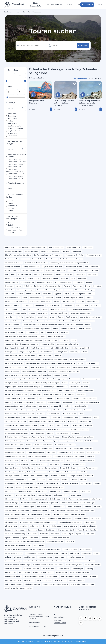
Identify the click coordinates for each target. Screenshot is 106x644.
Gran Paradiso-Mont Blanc (15, 410)
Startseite (8, 12)
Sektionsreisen (85, 549)
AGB (55, 614)
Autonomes (77, 286)
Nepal (25, 298)
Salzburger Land (87, 511)
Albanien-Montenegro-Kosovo (17, 367)
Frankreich (56, 418)
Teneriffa (42, 480)
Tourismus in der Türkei (74, 255)
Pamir (74, 340)
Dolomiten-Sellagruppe (36, 453)
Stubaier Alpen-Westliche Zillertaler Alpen (69, 514)
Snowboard (9, 294)
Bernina (30, 441)
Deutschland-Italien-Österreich (34, 371)
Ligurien (90, 456)
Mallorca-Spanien (52, 483)
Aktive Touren (51, 259)
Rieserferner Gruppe (39, 464)
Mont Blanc (58, 410)
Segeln (66, 294)
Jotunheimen (86, 483)
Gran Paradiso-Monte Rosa (15, 456)
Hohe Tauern (96, 499)
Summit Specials (53, 305)
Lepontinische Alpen (85, 437)
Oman (85, 352)
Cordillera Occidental (76, 557)
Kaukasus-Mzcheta (12, 325)
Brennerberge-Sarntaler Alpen (55, 387)
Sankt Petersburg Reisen (80, 573)
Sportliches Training (44, 282)
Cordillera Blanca (48, 569)
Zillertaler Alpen (11, 526)
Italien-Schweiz (53, 437)
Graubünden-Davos (35, 530)
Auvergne (41, 414)
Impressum (58, 620)
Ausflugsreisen (52, 576)
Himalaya (40, 321)
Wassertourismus (73, 247)
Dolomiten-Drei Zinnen (43, 445)
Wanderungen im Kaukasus (32, 271)
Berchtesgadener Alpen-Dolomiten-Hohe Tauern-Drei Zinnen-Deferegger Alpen (36, 379)
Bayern (8, 402)
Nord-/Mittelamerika (55, 542)
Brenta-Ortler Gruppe (68, 468)
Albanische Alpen (38, 367)
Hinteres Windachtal (39, 499)
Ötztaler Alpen (11, 472)
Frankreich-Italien (80, 406)
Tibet (74, 321)
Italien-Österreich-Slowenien (16, 429)
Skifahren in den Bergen (84, 290)
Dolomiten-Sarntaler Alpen (47, 468)
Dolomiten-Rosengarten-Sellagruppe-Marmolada (74, 449)
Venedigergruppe (81, 518)
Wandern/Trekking (12, 305)
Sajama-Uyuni (60, 557)
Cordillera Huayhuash (74, 565)
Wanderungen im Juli (53, 286)
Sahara (45, 309)
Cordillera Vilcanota (32, 569)
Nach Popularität (80, 78)
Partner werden (60, 623)
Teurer (91, 78)
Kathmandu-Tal (46, 352)
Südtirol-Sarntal (28, 468)
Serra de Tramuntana (70, 483)
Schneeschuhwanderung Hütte (17, 449)
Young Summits (11, 383)
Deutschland (69, 394)
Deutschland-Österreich (79, 387)
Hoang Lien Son (51, 340)
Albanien (51, 367)
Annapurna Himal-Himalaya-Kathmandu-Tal (22, 344)
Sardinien (66, 464)
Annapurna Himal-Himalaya (68, 344)
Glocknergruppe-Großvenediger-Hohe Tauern (54, 518)
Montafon (88, 507)
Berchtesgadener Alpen (14, 406)
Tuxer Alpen (95, 518)
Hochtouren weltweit (59, 313)
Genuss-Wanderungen (88, 468)
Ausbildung (81, 394)
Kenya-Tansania (68, 302)
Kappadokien (42, 317)
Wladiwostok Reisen (13, 580)
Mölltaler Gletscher (28, 503)
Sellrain (47, 514)
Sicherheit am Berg (12, 398)
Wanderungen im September (83, 294)
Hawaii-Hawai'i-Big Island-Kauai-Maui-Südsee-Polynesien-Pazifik (50, 363)
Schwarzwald (56, 406)
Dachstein (9, 495)
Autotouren (93, 274)
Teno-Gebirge (54, 480)
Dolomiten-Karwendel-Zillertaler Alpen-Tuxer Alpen (40, 383)
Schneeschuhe (36, 298)
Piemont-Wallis (68, 437)
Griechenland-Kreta (70, 418)
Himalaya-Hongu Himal (80, 348)
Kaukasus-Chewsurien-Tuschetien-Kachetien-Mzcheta (43, 325)
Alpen (66, 375)
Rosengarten (55, 464)
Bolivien (8, 557)
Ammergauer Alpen (85, 391)
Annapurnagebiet (48, 344)
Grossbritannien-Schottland (16, 422)
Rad (24, 309)
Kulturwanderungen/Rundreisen (81, 309)
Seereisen (25, 259)
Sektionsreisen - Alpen (14, 553)
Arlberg (19, 487)
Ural (7, 274)
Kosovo (65, 480)
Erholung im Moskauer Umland (83, 584)
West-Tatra (44, 534)
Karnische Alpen (63, 433)
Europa (81, 363)
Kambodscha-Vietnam (56, 336)
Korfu (96, 418)
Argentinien (86, 553)
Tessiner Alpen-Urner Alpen (47, 441)
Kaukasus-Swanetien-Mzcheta (79, 325)
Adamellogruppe (67, 441)
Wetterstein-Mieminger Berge (70, 522)
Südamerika (74, 553)
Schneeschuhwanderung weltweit (37, 329)
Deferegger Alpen (61, 495)
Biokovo (83, 480)
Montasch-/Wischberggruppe (16, 433)
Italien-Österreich (37, 433)
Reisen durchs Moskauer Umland (55, 584)
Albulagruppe (56, 526)
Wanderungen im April (25, 290)
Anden (96, 553)
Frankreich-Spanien (31, 418)
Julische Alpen (68, 534)
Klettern (37, 274)
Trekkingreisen (82, 305)
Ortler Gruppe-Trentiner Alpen (51, 460)
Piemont (89, 425)
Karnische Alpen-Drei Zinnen (39, 456)
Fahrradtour (77, 251)
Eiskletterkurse (91, 441)
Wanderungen (78, 569)
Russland (24, 526)
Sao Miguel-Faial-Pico (81, 367)
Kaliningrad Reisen (90, 576)
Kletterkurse (31, 406)
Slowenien (55, 534)
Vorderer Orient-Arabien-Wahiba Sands (20, 356)
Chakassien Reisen (76, 580)
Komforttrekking (37, 348)
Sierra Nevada (39, 545)
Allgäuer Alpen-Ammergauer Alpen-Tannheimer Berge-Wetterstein (31, 391)
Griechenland (86, 418)
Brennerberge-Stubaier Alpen (52, 487)
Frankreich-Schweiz (27, 414)
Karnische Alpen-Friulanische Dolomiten (69, 456)
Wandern (66, 251)
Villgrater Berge (11, 522)
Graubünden (50, 530)
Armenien (68, 290)
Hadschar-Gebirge (45, 356)
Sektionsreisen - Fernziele (57, 553)
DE (99, 4)
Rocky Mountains (70, 549)
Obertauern (43, 406)
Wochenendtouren (56, 247)
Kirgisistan (64, 340)
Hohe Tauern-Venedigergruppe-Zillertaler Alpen (23, 514)
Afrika (56, 302)
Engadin (8, 530)
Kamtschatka (80, 274)
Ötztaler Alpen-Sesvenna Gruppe (36, 476)
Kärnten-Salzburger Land (48, 503)
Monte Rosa (10, 464)
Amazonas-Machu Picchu (85, 561)
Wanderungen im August (15, 278)
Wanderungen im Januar (73, 298)
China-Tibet (51, 321)
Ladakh (21, 332)
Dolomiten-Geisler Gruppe (42, 449)
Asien (7, 321)
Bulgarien (96, 367)
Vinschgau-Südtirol (75, 476)
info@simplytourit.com (38, 626)
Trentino (75, 433)
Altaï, (13, 274)
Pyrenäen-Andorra (12, 538)
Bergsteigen (43, 313)
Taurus (61, 317)
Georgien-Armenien (86, 321)
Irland (51, 425)
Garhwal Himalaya (68, 329)
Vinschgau (89, 476)
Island (59, 425)
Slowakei (93, 530)
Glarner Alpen (20, 530)
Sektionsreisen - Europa (35, 553)
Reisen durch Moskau (13, 584)
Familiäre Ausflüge (12, 271)
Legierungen (88, 247)
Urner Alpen (82, 530)
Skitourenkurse (54, 402)
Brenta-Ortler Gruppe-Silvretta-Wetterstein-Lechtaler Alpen (28, 375)
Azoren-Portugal (64, 367)
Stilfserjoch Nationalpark (14, 441)
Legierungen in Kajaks (14, 251)
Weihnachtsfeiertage (63, 282)
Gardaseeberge (93, 453)
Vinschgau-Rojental (13, 476)
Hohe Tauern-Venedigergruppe (76, 499)
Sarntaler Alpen (79, 464)
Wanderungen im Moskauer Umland (19, 588)
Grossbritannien (85, 422)
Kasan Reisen (29, 580)
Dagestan (97, 286)
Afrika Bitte (47, 294)
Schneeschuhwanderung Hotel (84, 398)
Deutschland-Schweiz (52, 394)
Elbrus (59, 298)
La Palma (32, 480)
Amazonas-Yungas (45, 557)
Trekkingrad (75, 383)
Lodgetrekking (33, 332)
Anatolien (30, 317)
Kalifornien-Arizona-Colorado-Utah (18, 545)
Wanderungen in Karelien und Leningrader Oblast (69, 263)
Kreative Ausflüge (12, 282)
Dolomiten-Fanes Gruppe (65, 445)
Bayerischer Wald (29, 398)
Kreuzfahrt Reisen (44, 580)
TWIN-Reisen (68, 305)
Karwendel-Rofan (12, 507)
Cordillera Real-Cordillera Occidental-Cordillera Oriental (45, 561)
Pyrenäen (45, 418)
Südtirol (86, 383)
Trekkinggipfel (21, 313)
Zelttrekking (27, 305)
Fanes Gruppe (79, 453)
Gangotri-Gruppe (84, 329)
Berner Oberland (71, 526)
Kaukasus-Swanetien (13, 329)
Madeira (40, 483)
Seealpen (87, 410)
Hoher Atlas (40, 305)
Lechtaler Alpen (58, 507)
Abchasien (82, 278)
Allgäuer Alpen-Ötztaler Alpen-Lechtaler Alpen (23, 387)
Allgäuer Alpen (36, 394)
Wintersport (95, 305)
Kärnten (50, 433)
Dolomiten (51, 453)
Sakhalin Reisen (60, 580)
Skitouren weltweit (12, 309)
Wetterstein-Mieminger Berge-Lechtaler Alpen (38, 522)
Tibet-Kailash (64, 321)
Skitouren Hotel (53, 414)
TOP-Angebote (25, 472)
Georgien (65, 278)
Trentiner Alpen (40, 472)
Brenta (29, 445)
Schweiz (45, 526)
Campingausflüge (32, 251)
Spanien (79, 534)
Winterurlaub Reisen (13, 576)
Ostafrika (80, 302)
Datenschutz (59, 617)
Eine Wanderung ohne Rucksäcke (18, 255)
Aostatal (79, 441)
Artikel (70, 4)
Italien (67, 425)
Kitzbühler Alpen (28, 507)
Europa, (89, 282)
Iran (43, 332)
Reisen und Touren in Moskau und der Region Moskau (26, 247)
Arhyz (18, 286)
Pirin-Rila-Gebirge (12, 371)
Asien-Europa (10, 317)
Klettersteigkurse (44, 495)
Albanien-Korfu (92, 363)
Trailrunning (86, 491)
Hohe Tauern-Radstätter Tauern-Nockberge (77, 503)
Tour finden (83, 45)
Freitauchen (79, 282)
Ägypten (58, 294)
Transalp (57, 375)
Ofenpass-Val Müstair (66, 530)
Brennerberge (55, 491)
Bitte (73, 278)
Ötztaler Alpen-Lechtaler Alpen (17, 511)
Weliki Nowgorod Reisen (70, 576)
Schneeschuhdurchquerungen (87, 402)
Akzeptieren (81, 642)
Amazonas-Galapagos (13, 561)
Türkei (21, 317)
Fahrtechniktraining (47, 398)
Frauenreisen (74, 379)
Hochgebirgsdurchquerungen (39, 410)
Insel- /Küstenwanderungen (90, 317)
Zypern (88, 286)
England (43, 425)
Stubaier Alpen (55, 499)
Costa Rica (70, 542)
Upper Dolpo (75, 352)
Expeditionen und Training (43, 573)
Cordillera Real (30, 557)
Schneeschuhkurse (71, 491)
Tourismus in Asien (94, 255)
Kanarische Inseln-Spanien (15, 480)
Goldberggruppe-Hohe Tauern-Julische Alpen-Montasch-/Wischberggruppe (59, 429)
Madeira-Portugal (12, 483)
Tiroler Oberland (27, 518)
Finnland (67, 406)
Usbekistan (9, 290)
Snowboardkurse (12, 518)
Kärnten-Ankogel (12, 503)
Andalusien (90, 534)
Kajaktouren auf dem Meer (52, 267)
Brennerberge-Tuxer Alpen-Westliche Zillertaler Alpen (26, 491)
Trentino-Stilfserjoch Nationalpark (62, 472)
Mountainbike (34, 309)
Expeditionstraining (39, 511)
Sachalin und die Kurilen (33, 286)
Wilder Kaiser (90, 522)
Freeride (20, 294)
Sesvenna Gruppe (12, 468)
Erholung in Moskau (32, 584)
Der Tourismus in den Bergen (71, 259)
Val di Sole (82, 472)
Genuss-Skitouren (58, 476)
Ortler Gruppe (71, 460)
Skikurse (33, 460)
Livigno (24, 460)
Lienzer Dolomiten (74, 507)
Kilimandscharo (93, 302)
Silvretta (97, 507)
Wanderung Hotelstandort (80, 313)
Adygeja (67, 286)
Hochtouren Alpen (87, 460)
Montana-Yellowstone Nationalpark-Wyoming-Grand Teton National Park (33, 549)
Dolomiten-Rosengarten (14, 453)
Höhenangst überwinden (23, 402)
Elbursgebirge (53, 332)
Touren (21, 4)
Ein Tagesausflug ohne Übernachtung (48, 255)
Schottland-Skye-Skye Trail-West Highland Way (47, 422)
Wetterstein (40, 402)
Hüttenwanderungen (67, 391)
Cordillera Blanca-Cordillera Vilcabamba (48, 565)
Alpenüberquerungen (90, 379)
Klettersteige (68, 402)
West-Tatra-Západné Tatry (15, 534)
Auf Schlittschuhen (12, 298)
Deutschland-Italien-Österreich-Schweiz (64, 371)
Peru (70, 561)
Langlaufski (49, 298)
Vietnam (58, 356)
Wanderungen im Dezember (40, 302)
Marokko (89, 298)
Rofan (52, 511)
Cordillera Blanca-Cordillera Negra (18, 565)
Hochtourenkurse (69, 414)
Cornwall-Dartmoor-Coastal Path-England (21, 425)
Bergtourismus (62, 573)
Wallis (81, 414)
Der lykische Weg (12, 259)
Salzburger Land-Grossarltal (68, 511)
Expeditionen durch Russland (36, 263)
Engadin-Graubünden (88, 526)
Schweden (34, 526)
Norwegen (9, 286)
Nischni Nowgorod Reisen (34, 576)
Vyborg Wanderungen (31, 267)
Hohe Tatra (32, 534)
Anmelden (87, 4)
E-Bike (65, 383)
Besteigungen (11, 573)
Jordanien (65, 332)
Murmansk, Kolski (33, 294)
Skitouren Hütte (65, 453)
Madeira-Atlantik (27, 483)
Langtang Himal (61, 352)
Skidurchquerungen (13, 418)
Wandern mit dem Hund (50, 251)
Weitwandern (71, 317)
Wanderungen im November (16, 302)
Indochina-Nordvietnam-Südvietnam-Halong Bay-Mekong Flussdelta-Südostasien (36, 360)
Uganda (32, 313)
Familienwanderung (58, 309)
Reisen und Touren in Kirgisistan (49, 290)
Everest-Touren (63, 569)
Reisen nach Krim (92, 267)
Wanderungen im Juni (74, 267)
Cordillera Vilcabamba (13, 569)
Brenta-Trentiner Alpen (14, 445)
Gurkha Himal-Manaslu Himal (57, 348)
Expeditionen (10, 332)
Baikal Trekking (33, 278)
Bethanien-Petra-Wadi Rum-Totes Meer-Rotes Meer (25, 336)
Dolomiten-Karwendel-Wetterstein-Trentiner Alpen (25, 437)
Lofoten (97, 483)
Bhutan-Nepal (28, 321)
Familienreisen (43, 507)
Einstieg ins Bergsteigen (25, 495)
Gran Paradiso (23, 464)
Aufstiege (72, 271)
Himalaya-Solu (11, 352)
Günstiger (98, 78)
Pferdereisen (48, 274)
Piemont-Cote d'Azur (73, 410)
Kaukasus (16, 321)
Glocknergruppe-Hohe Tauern (17, 499)
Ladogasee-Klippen (12, 267)
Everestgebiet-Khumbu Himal (16, 348)
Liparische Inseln (12, 460)
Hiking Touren (24, 573)
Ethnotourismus (28, 282)
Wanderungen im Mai (64, 274)
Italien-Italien (77, 425)
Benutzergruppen (54, 4)
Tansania (9, 313)
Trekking (90, 569)
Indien (56, 329)
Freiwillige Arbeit (24, 274)
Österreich (9, 487)
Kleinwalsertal (22, 394)
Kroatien (74, 480)
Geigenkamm (76, 495)
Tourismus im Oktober (14, 263)
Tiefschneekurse (31, 487)
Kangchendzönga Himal (28, 352)
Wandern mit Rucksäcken (89, 271)
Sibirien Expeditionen (50, 278)
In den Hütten (38, 259)
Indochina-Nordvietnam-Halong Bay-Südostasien (24, 340)
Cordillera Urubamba (92, 565)
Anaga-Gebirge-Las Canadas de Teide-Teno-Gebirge (25, 542)
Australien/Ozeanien (77, 360)
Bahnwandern (11, 414)
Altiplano (18, 557)
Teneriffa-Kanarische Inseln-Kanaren (55, 538)
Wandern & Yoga (63, 398)
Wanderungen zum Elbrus (56, 271)
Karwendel (9, 394)
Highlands (72, 422)
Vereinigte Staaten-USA (14, 363)
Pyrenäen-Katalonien (30, 538)
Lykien (52, 317)
